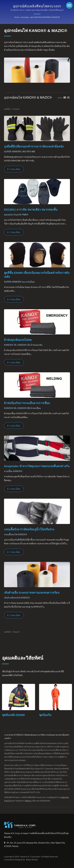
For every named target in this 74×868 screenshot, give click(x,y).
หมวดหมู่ (25, 17)
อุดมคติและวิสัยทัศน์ (23, 658)
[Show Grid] (65, 97)
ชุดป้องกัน (45, 715)
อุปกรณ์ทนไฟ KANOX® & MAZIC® (45, 17)
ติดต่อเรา (38, 801)
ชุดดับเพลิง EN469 (13, 715)
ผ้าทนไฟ (17, 801)
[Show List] (68, 97)
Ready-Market (32, 860)
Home (17, 17)
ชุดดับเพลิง (8, 801)
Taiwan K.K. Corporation (30, 857)
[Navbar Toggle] (69, 5)
